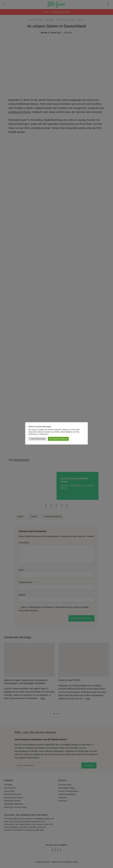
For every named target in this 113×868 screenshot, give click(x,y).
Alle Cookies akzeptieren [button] (58, 439)
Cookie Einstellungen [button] (37, 439)
